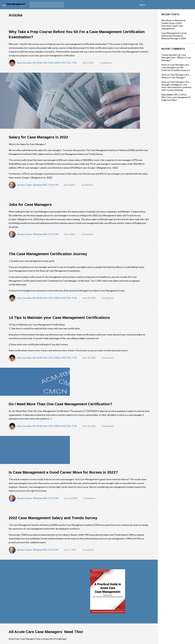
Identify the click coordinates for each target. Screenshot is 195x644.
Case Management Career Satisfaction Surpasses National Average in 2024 (174, 36)
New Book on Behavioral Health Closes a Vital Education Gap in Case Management (173, 24)
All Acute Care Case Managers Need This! (46, 632)
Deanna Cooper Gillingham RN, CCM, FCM (37, 185)
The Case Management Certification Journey (48, 254)
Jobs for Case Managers (30, 205)
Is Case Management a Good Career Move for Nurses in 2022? (63, 472)
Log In (142, 5)
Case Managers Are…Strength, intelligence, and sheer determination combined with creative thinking (176, 86)
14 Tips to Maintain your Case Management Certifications (59, 318)
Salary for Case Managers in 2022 (38, 137)
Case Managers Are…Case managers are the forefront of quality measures (176, 67)
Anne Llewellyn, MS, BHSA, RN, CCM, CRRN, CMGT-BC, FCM (47, 63)
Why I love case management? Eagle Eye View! (176, 99)
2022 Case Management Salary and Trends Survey (53, 518)
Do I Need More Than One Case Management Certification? (61, 404)
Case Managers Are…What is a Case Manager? (176, 57)
